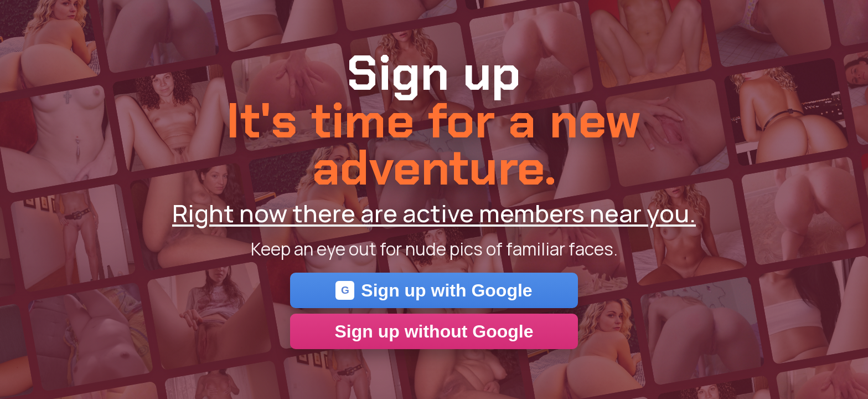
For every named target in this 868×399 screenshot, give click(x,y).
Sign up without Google (434, 331)
